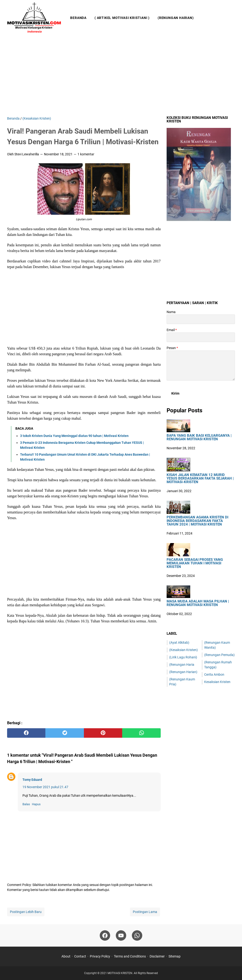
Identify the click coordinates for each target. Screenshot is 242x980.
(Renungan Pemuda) (219, 655)
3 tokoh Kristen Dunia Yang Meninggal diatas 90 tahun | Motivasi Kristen (74, 436)
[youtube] (121, 935)
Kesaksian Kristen (217, 682)
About (66, 956)
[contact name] (201, 319)
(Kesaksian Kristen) (184, 650)
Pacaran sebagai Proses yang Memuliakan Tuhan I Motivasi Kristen (195, 563)
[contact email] (201, 337)
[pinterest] (103, 733)
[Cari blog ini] (232, 18)
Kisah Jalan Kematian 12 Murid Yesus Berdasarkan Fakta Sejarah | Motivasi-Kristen (200, 479)
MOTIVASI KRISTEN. (121, 973)
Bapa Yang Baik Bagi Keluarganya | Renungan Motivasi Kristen (199, 437)
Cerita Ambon (214, 674)
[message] (201, 366)
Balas (26, 804)
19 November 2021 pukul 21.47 (45, 787)
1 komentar (86, 154)
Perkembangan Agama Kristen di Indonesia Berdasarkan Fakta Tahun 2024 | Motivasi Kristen (197, 521)
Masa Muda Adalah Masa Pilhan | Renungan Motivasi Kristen (198, 603)
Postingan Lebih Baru (26, 912)
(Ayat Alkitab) (179, 643)
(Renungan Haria (182, 665)
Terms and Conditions (130, 956)
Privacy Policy (100, 956)
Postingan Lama (145, 912)
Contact (80, 956)
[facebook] (26, 733)
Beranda (78, 18)
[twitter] (65, 733)
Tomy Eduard (32, 780)
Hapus (36, 804)
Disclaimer (157, 956)
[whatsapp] (141, 733)
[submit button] (175, 393)
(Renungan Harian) (176, 18)
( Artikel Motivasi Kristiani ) (122, 18)
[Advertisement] (121, 76)
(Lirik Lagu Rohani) (183, 657)
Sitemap (175, 956)
